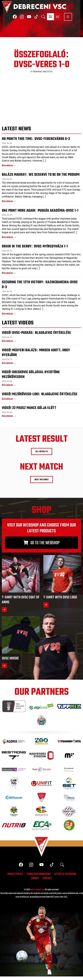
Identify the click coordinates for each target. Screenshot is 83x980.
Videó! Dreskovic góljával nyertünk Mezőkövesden (31, 375)
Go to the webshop (41, 543)
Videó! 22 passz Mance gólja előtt (29, 408)
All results (42, 452)
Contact (47, 879)
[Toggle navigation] (66, 17)
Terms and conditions (39, 874)
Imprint (35, 879)
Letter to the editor (65, 874)
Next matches (41, 480)
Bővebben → (9, 165)
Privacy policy (15, 874)
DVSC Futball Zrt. (37, 890)
